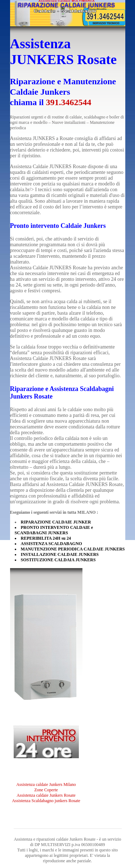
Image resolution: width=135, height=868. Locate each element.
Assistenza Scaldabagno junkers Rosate (46, 801)
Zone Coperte (46, 790)
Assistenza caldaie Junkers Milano (46, 784)
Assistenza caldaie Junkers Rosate (46, 795)
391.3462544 (69, 102)
